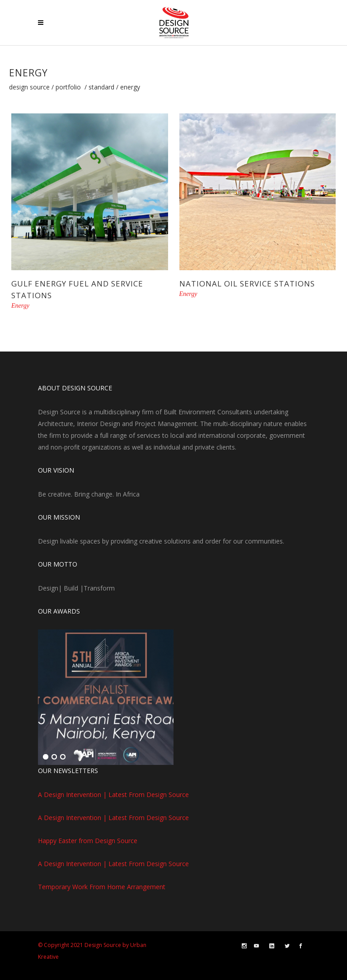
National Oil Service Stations (247, 284)
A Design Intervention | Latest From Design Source (113, 795)
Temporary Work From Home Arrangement (102, 887)
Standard (101, 87)
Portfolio (68, 87)
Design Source (29, 87)
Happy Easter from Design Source (88, 841)
